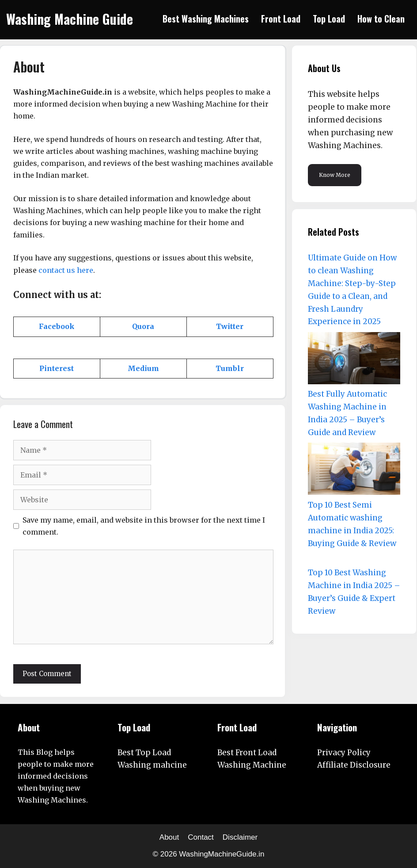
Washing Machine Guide (70, 19)
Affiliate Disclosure (354, 765)
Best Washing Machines (206, 19)
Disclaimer (240, 837)
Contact (201, 837)
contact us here (66, 270)
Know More (335, 175)
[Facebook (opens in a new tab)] (57, 326)
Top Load (329, 19)
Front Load (281, 19)
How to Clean (381, 19)
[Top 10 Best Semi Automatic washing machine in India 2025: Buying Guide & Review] (354, 471)
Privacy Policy (344, 753)
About (169, 837)
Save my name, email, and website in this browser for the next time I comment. (144, 526)
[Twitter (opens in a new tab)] (230, 326)
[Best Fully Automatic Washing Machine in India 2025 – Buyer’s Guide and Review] (354, 360)
